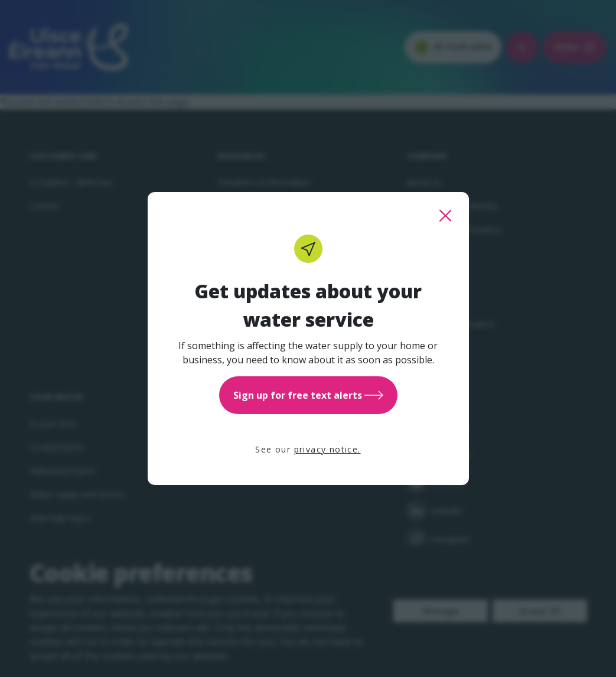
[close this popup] (445, 216)
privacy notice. (327, 449)
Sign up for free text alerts (308, 395)
